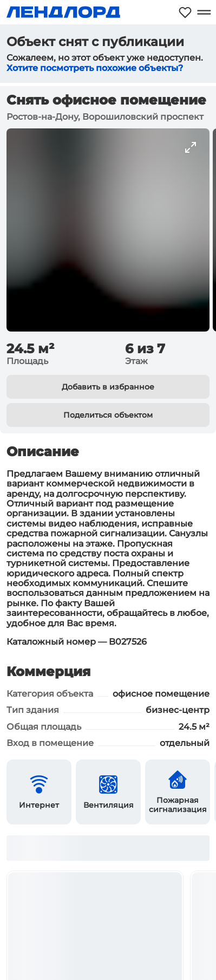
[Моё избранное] (185, 12)
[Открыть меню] (204, 12)
